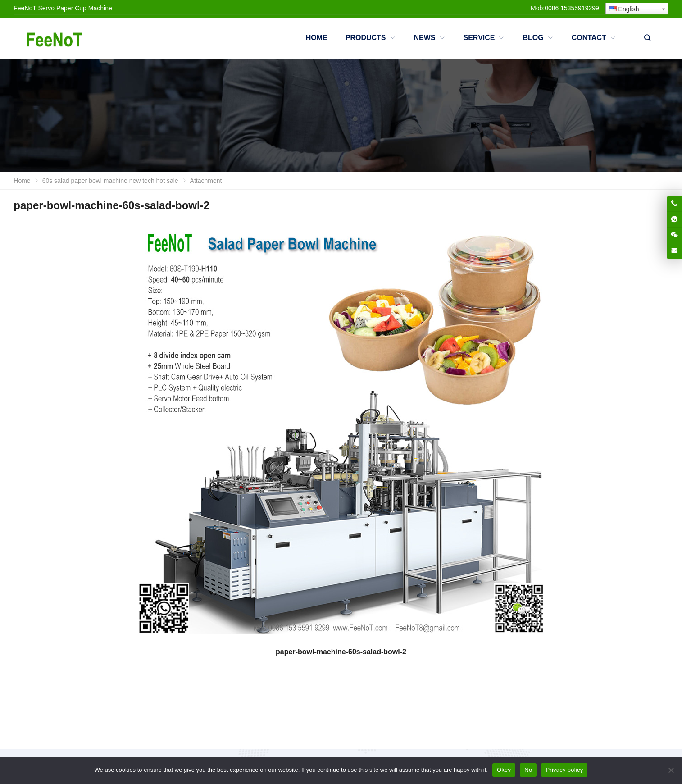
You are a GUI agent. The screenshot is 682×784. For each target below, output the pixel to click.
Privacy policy (564, 770)
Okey (504, 770)
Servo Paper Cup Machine (75, 8)
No (528, 770)
